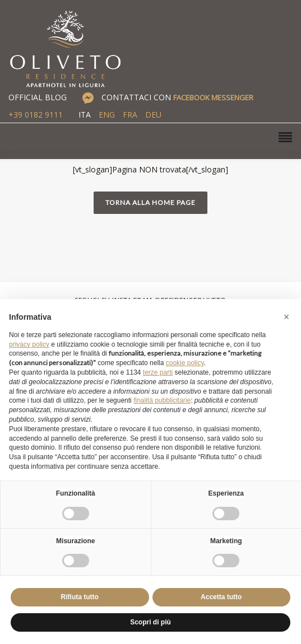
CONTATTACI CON (177, 97)
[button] (286, 317)
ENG (107, 115)
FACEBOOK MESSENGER (213, 97)
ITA (85, 115)
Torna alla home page (150, 202)
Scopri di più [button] (150, 622)
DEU (153, 115)
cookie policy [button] (185, 363)
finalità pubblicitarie (162, 400)
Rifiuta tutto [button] (80, 597)
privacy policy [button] (29, 344)
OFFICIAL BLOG (38, 97)
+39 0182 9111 (36, 115)
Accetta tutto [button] (221, 597)
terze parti (158, 372)
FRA (130, 115)
